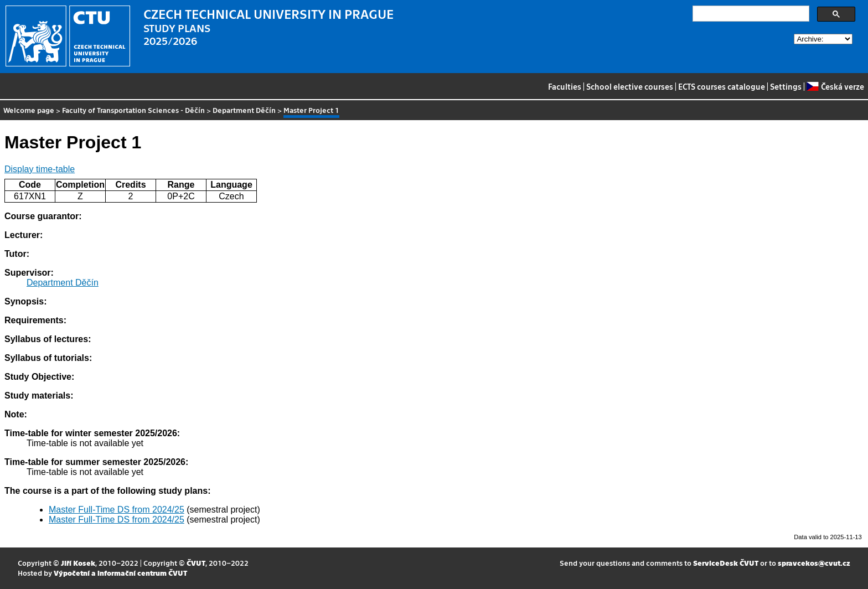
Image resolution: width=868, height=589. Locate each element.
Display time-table (40, 169)
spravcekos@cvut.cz (814, 563)
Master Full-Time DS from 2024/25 (117, 510)
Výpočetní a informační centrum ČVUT (120, 573)
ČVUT (196, 563)
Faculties (565, 86)
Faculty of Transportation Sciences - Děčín (133, 110)
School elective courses (630, 86)
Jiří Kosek (78, 563)
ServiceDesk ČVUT (726, 563)
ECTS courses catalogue (722, 86)
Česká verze (835, 86)
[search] (750, 14)
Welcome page (29, 110)
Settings (786, 86)
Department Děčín (244, 110)
